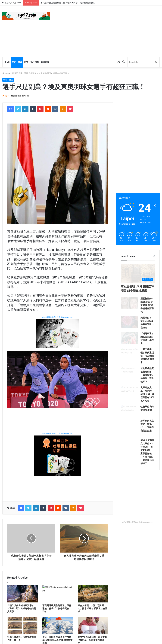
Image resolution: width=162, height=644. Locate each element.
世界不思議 (17, 62)
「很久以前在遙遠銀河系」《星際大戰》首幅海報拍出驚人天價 (22, 608)
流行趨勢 (35, 62)
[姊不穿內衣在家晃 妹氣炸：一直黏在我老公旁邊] (129, 458)
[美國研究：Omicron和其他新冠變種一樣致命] (129, 340)
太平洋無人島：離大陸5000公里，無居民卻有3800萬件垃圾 (147, 418)
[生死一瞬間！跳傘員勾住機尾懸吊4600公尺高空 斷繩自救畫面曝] (58, 625)
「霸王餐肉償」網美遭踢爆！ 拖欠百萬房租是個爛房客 (147, 379)
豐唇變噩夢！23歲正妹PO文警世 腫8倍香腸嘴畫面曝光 (147, 320)
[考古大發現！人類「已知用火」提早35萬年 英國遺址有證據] (93, 594)
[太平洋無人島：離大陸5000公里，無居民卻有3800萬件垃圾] (129, 418)
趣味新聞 (45, 62)
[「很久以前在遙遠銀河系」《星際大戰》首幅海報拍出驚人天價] (22, 594)
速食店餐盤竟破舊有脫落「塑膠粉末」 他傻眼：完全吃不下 (147, 398)
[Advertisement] (109, 31)
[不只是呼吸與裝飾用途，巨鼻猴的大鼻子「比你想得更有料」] (58, 594)
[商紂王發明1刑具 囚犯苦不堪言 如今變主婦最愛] (138, 281)
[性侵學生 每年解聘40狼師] (129, 438)
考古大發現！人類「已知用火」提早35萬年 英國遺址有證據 (92, 608)
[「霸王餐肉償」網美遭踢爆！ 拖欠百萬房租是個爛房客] (129, 379)
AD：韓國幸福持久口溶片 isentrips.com (58, 317)
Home (7, 62)
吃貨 (26, 62)
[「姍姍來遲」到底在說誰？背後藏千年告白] (129, 360)
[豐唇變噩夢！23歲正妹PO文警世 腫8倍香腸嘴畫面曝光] (129, 320)
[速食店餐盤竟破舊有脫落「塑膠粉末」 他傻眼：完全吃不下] (129, 399)
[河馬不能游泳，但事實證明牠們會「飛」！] (22, 625)
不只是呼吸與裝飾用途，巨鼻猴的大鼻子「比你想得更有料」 (68, 3)
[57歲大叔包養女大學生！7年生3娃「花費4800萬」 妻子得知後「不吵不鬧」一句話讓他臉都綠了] (129, 477)
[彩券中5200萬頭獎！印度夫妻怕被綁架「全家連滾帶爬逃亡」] (93, 625)
